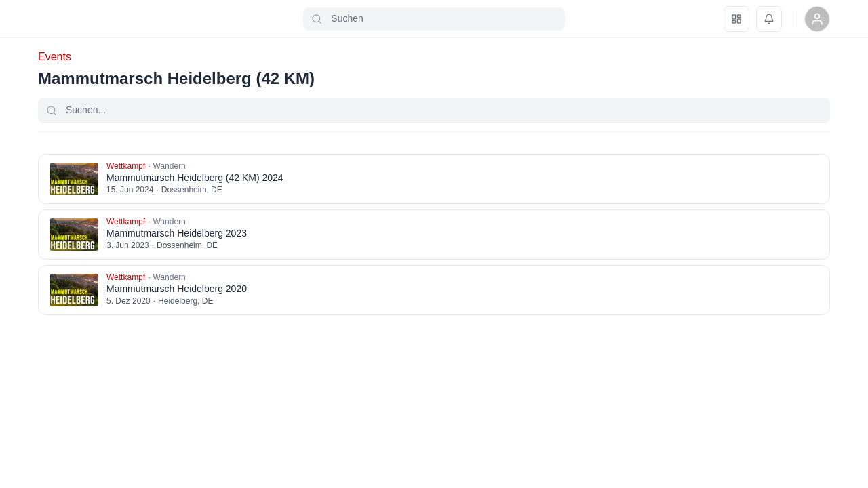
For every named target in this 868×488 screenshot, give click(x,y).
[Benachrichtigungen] (769, 19)
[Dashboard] (736, 19)
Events (55, 57)
